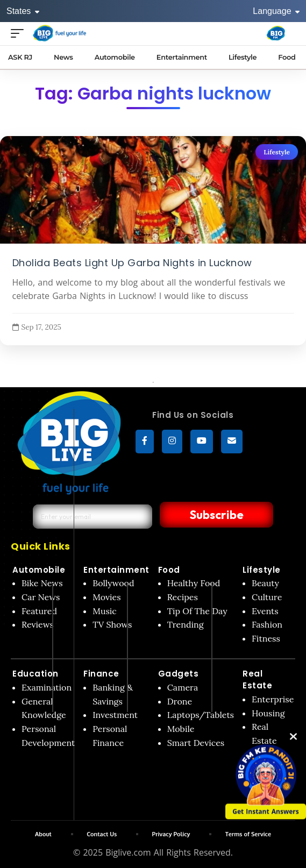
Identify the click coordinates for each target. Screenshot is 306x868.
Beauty (265, 583)
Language (276, 11)
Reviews (38, 624)
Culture (267, 597)
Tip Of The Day (197, 611)
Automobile (39, 570)
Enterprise (273, 699)
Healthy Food (194, 583)
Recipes (183, 597)
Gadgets (179, 674)
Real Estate (257, 680)
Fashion (267, 624)
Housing (268, 713)
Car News (41, 597)
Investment (115, 715)
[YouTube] (202, 442)
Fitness (266, 638)
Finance (101, 674)
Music (105, 611)
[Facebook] (145, 442)
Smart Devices (196, 743)
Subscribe (214, 515)
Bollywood (113, 583)
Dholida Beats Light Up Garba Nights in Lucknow (132, 262)
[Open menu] (20, 33)
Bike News (42, 583)
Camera (183, 687)
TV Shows (112, 624)
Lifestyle (277, 152)
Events (265, 611)
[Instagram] (172, 442)
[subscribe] (232, 442)
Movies (107, 597)
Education (35, 674)
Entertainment (116, 570)
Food (169, 570)
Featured (39, 611)
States (23, 11)
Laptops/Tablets (201, 715)
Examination (47, 687)
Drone (180, 701)
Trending (186, 624)
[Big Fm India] (276, 33)
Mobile (181, 729)
